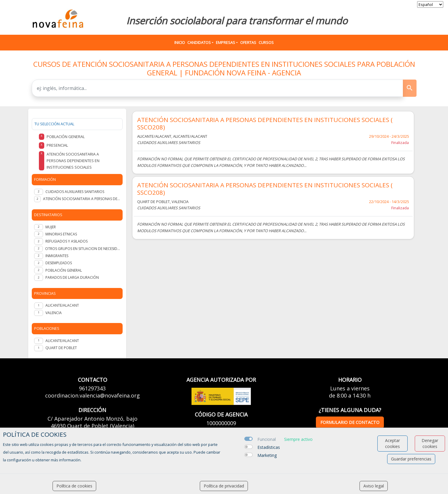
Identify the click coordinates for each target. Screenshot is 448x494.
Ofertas (248, 42)
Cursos (266, 42)
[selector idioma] (430, 4)
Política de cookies (74, 486)
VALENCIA (54, 313)
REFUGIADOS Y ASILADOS (67, 241)
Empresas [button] (225, 42)
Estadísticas (269, 447)
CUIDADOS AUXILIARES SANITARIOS (75, 192)
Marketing (267, 455)
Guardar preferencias (411, 459)
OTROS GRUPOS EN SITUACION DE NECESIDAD (83, 249)
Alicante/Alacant (62, 341)
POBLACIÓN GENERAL (64, 270)
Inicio (180, 42)
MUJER (51, 227)
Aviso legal (374, 486)
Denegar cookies (430, 443)
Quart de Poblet (61, 348)
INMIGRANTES (57, 256)
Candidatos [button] (199, 42)
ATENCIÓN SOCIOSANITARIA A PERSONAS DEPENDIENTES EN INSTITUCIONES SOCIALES (81, 199)
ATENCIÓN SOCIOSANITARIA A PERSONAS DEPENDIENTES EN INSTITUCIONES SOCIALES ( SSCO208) (265, 123)
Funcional (267, 439)
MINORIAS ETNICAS (61, 234)
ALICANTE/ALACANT (62, 305)
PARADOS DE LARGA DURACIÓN (72, 277)
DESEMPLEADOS (59, 263)
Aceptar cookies (392, 443)
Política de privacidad (224, 486)
